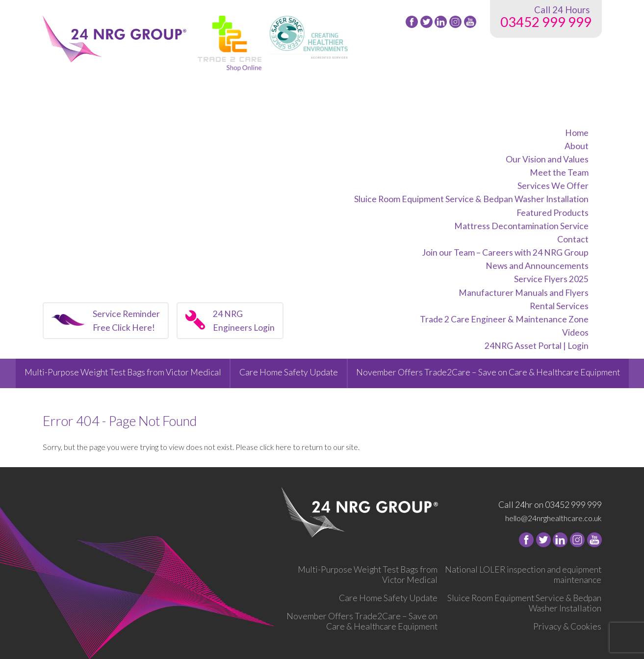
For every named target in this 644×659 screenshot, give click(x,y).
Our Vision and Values (547, 159)
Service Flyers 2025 (551, 279)
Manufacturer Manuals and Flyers (524, 293)
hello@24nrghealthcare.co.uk (554, 518)
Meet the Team (559, 172)
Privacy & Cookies (567, 626)
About (577, 146)
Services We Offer (553, 186)
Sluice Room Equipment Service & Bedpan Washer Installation (471, 199)
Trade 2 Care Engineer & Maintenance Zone (504, 319)
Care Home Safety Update (289, 372)
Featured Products (553, 213)
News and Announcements (537, 266)
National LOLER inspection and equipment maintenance (523, 575)
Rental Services (559, 306)
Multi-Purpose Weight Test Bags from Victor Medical (123, 372)
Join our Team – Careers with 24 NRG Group (505, 252)
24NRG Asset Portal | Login (537, 346)
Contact (573, 239)
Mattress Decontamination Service (521, 226)
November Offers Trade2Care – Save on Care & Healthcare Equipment (488, 372)
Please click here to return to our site (297, 447)
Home (577, 133)
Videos (575, 332)
